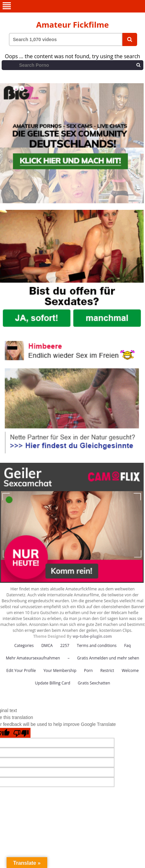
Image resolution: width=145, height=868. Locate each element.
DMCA (47, 645)
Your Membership (60, 670)
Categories (24, 645)
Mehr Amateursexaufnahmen (33, 658)
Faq (127, 645)
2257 (65, 645)
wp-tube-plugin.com (92, 636)
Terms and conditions (97, 645)
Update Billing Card (52, 683)
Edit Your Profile (21, 670)
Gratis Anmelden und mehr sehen (108, 658)
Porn (88, 670)
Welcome (130, 670)
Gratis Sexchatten (94, 683)
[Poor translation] (21, 733)
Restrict (107, 670)
